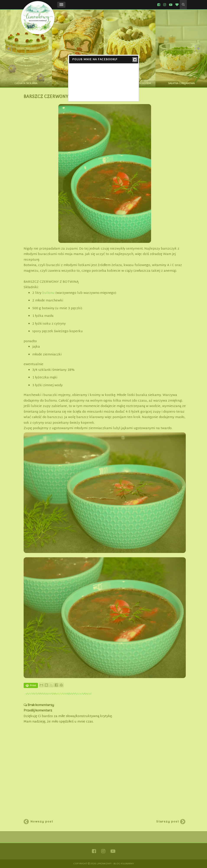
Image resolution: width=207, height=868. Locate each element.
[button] (61, 5)
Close (135, 60)
